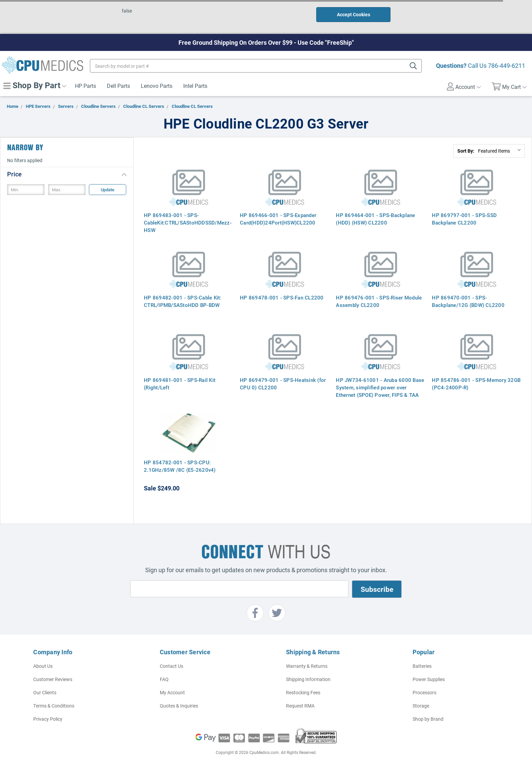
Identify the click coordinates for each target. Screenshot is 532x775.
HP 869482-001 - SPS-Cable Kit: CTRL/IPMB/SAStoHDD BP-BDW (183, 301)
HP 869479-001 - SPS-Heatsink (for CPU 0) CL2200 (283, 384)
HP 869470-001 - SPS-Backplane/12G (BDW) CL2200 (468, 301)
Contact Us (172, 666)
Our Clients (45, 692)
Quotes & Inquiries (179, 706)
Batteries (422, 666)
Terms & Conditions (54, 706)
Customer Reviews (53, 679)
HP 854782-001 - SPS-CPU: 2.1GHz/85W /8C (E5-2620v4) (180, 466)
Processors (424, 692)
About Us (43, 666)
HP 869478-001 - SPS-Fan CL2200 (282, 297)
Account (464, 86)
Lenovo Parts (157, 86)
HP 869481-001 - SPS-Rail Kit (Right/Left (180, 384)
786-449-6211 (507, 65)
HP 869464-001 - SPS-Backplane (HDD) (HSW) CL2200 (375, 219)
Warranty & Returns (307, 666)
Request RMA (300, 706)
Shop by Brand (428, 719)
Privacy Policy (48, 719)
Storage (421, 706)
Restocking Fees (303, 692)
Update (108, 190)
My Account (172, 692)
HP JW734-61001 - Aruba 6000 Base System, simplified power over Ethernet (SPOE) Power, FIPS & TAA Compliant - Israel (380, 391)
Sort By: (466, 151)
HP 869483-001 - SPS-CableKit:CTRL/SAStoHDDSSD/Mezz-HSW (188, 222)
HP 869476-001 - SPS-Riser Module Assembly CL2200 (379, 301)
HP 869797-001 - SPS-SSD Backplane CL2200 (464, 219)
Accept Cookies (354, 14)
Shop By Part (35, 85)
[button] (67, 174)
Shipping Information (308, 679)
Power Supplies (429, 679)
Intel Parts (195, 86)
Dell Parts (118, 86)
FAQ (164, 679)
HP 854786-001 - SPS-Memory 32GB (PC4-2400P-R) (476, 384)
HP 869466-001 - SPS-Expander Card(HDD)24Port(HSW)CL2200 (278, 219)
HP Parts (85, 86)
